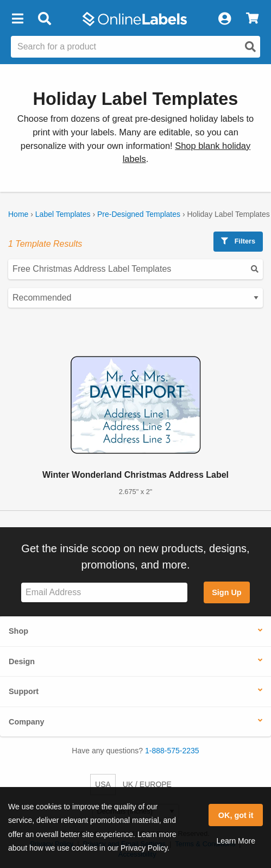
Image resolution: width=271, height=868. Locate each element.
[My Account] (224, 19)
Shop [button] (18, 631)
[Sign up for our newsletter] (104, 593)
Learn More (236, 841)
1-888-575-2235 (172, 751)
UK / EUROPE (147, 784)
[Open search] (250, 47)
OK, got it (236, 815)
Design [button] (22, 661)
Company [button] (27, 722)
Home (18, 214)
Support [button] (24, 691)
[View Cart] (252, 19)
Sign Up (226, 592)
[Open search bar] (44, 19)
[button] (17, 19)
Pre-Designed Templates (139, 214)
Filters (238, 241)
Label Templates (63, 214)
